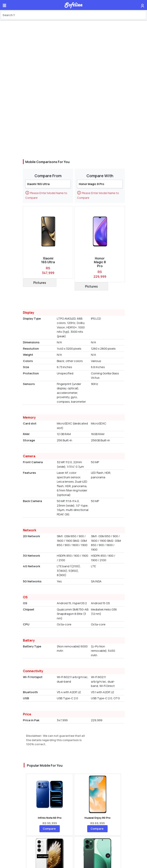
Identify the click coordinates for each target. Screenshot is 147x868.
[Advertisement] (73, 863)
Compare (49, 829)
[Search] (73, 15)
